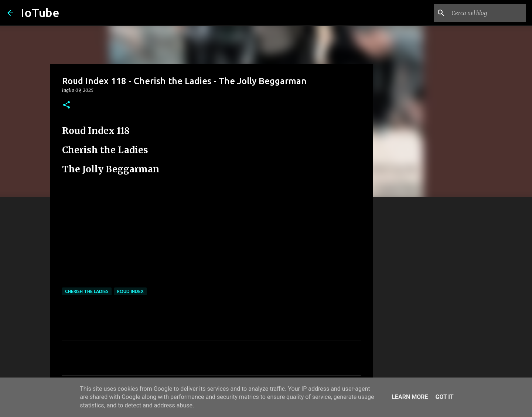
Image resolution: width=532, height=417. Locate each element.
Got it (444, 397)
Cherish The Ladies (87, 291)
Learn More (410, 397)
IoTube (40, 13)
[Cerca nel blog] (487, 13)
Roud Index (130, 291)
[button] (66, 105)
